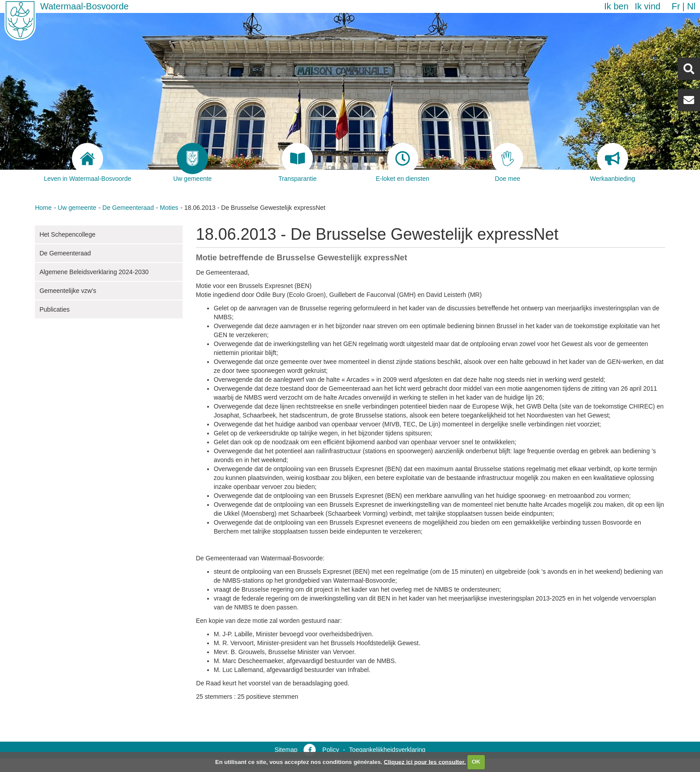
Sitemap (286, 750)
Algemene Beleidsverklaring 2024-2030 (94, 272)
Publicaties (54, 309)
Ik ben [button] (616, 6)
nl (691, 6)
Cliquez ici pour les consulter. (425, 762)
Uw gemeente (77, 208)
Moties (169, 208)
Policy (331, 750)
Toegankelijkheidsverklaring (387, 750)
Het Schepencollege (67, 234)
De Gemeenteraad (128, 208)
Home (43, 208)
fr (676, 6)
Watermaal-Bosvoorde (84, 6)
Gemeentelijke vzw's (68, 291)
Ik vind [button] (648, 6)
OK (476, 762)
